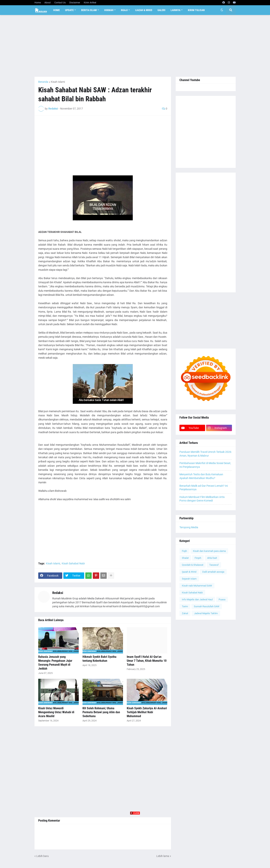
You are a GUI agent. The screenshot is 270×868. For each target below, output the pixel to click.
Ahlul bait (212, 558)
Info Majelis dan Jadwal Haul (197, 599)
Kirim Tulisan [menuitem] (196, 10)
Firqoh (198, 558)
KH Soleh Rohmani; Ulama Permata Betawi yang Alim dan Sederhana (101, 712)
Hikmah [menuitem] (109, 10)
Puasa (222, 599)
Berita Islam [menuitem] (89, 10)
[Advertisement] (135, 46)
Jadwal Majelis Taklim (206, 613)
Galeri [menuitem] (161, 10)
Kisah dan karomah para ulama (209, 551)
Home (38, 3)
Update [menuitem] (69, 10)
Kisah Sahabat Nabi (73, 563)
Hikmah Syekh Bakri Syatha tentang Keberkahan (99, 659)
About (48, 3)
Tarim (185, 606)
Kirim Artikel (90, 3)
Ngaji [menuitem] (124, 10)
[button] (222, 10)
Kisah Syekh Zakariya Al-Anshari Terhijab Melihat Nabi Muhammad (147, 712)
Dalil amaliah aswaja (213, 572)
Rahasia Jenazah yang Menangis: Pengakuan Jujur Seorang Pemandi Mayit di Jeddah (55, 663)
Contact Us (60, 3)
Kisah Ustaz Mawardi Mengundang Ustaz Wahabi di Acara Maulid (56, 712)
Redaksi (58, 593)
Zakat (185, 613)
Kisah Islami (58, 82)
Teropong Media (189, 527)
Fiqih (184, 551)
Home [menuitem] (57, 10)
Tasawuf (214, 565)
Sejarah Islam (189, 579)
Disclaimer (75, 3)
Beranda (43, 82)
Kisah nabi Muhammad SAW (197, 586)
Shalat (185, 558)
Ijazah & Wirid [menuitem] (144, 10)
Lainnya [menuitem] (175, 10)
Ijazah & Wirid (189, 572)
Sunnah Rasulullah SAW (207, 606)
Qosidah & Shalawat (193, 565)
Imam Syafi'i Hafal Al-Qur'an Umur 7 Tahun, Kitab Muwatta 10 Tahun (147, 661)
